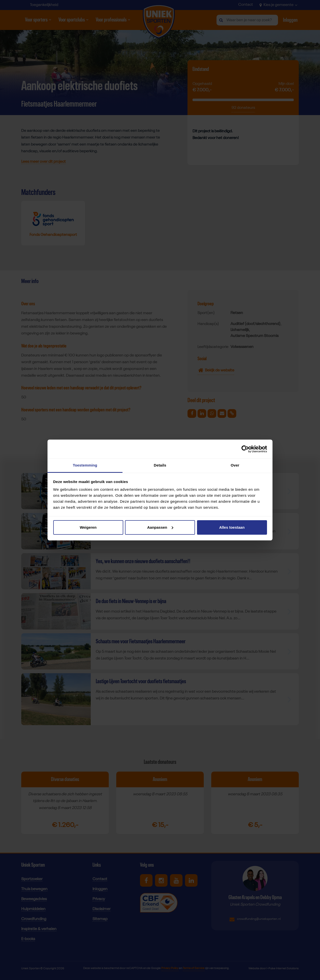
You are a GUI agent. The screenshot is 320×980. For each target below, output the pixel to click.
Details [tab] (160, 465)
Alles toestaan (232, 527)
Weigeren (88, 527)
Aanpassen (160, 527)
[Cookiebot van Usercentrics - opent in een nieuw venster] (245, 449)
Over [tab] (235, 465)
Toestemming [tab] (85, 465)
